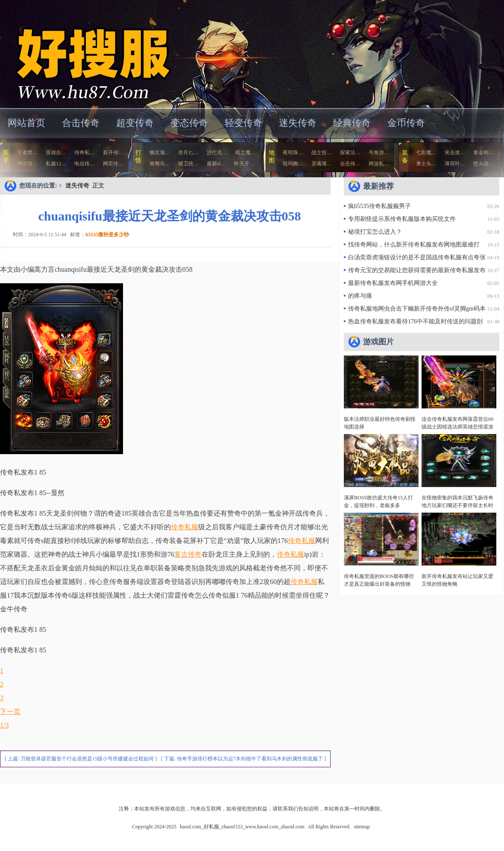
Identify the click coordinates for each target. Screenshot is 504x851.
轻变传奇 (243, 123)
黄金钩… (483, 153)
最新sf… (216, 164)
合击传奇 (81, 123)
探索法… (350, 153)
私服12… (56, 164)
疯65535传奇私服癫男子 (379, 206)
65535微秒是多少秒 (107, 235)
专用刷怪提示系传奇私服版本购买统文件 (402, 219)
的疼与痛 (360, 296)
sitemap (362, 827)
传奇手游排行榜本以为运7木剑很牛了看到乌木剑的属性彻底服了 (250, 759)
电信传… (85, 164)
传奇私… (85, 153)
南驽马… (160, 164)
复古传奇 (188, 554)
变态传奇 (189, 123)
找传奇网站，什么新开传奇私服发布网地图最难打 (414, 245)
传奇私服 (185, 527)
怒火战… (483, 164)
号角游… (379, 153)
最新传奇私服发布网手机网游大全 (393, 283)
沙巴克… (217, 153)
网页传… (27, 164)
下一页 (10, 712)
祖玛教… (293, 164)
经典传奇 (352, 123)
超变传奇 (135, 123)
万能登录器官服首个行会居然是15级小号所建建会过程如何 (87, 759)
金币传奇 (406, 123)
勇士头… (426, 164)
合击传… (350, 164)
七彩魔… (426, 153)
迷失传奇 (298, 123)
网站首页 (26, 123)
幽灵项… (160, 153)
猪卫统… (188, 164)
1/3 (4, 725)
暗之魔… (246, 153)
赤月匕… (188, 153)
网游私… (379, 164)
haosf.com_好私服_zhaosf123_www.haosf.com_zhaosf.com (83, 53)
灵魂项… (322, 164)
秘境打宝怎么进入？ (375, 232)
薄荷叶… (455, 164)
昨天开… (244, 164)
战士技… (322, 153)
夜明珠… (293, 153)
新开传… (113, 153)
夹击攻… (455, 153)
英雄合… (56, 153)
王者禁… (27, 153)
